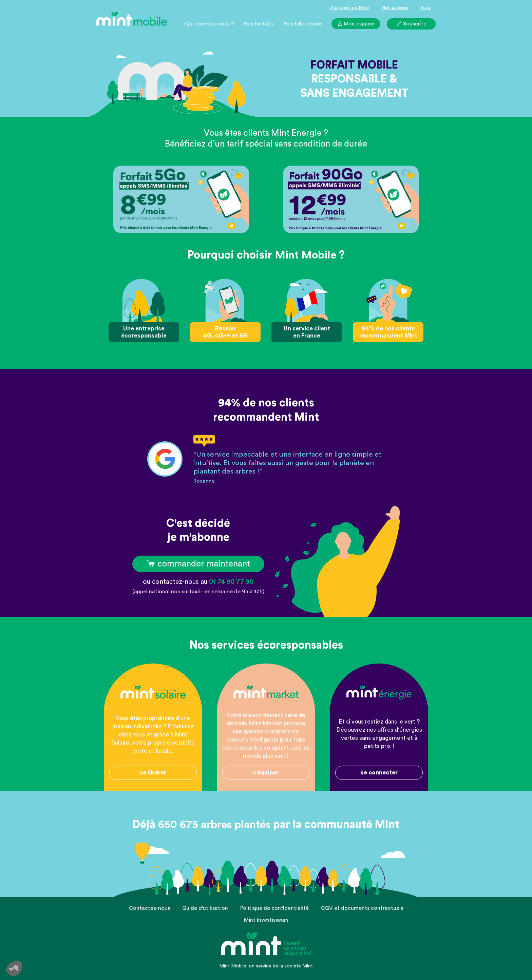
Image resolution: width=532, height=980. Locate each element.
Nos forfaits (259, 24)
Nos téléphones (303, 24)
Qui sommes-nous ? (210, 24)
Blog (425, 8)
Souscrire (411, 23)
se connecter (379, 773)
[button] (14, 968)
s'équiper (266, 773)
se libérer (153, 773)
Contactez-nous (149, 908)
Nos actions (395, 8)
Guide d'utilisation (205, 908)
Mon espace (356, 24)
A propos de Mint (350, 8)
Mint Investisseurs (266, 920)
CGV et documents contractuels (362, 908)
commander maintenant (198, 564)
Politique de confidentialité (274, 908)
